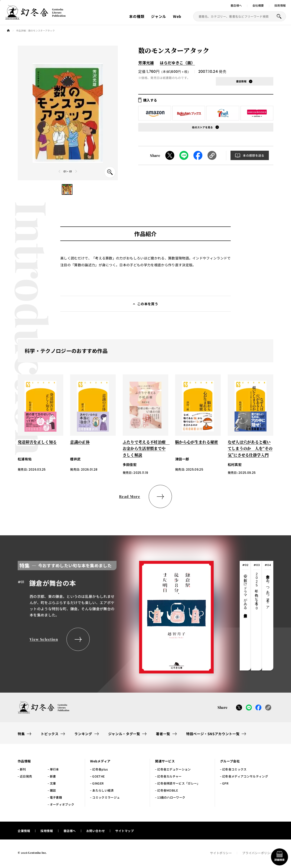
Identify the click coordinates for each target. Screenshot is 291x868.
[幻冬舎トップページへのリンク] (35, 17)
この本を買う (148, 304)
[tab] (245, 616)
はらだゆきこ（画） (177, 63)
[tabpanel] (116, 616)
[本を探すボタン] (279, 16)
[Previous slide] (60, 171)
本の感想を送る (254, 155)
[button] (67, 189)
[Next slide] (76, 171)
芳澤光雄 (146, 63)
